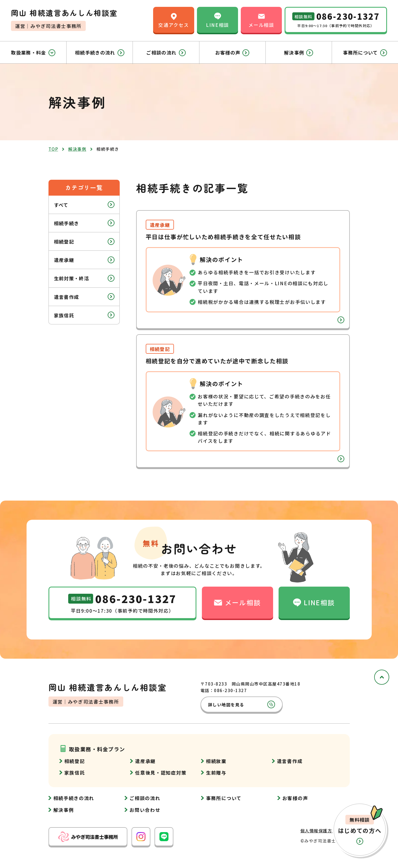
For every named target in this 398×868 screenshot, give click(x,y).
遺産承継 (84, 260)
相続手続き (84, 223)
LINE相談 (217, 20)
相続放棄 (216, 761)
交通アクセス (174, 20)
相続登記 (84, 242)
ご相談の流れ (166, 53)
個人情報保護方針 (319, 831)
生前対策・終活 (84, 278)
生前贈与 (216, 773)
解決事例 (299, 53)
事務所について (365, 53)
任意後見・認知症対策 (161, 773)
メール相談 (261, 20)
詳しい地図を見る (242, 704)
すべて (84, 205)
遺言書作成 (84, 297)
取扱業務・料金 (33, 53)
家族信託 (84, 315)
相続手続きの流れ (100, 53)
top (53, 149)
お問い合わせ (145, 810)
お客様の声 (232, 53)
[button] (360, 830)
